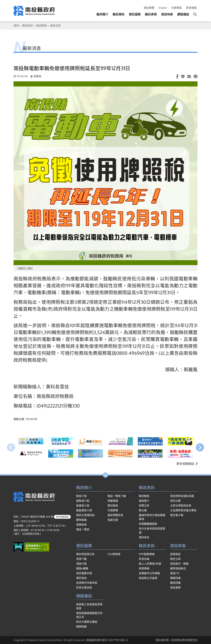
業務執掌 (81, 525)
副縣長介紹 (83, 501)
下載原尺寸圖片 (25, 268)
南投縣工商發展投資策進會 (89, 606)
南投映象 (167, 14)
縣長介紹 (81, 496)
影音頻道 (191, 8)
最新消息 (56, 26)
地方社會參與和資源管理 (152, 531)
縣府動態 (42, 26)
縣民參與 (151, 14)
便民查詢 (81, 578)
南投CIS (175, 573)
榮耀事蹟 (113, 501)
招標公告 (144, 506)
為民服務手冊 (84, 573)
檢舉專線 (144, 568)
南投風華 (175, 588)
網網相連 (81, 627)
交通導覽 (113, 510)
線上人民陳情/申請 (150, 564)
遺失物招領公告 (85, 554)
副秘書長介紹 (84, 510)
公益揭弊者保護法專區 (183, 510)
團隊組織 (81, 520)
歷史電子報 (177, 515)
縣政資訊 (119, 14)
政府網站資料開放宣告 (184, 640)
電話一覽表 (83, 529)
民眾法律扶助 (84, 588)
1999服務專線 (147, 554)
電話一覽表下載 (117, 496)
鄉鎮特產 (175, 578)
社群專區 (177, 8)
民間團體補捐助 (148, 524)
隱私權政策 (162, 640)
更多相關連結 (187, 464)
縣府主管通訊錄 (85, 515)
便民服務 (135, 14)
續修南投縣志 (178, 568)
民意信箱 (144, 559)
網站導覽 (149, 8)
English (163, 8)
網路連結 (183, 14)
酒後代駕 (81, 564)
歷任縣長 (113, 506)
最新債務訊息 (115, 515)
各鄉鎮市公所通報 (149, 573)
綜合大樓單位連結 (87, 622)
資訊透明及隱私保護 (182, 496)
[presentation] (11, 447)
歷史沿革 (175, 559)
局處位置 (113, 520)
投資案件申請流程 (87, 583)
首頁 (16, 26)
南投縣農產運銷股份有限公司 (89, 615)
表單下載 (81, 559)
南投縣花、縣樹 (179, 564)
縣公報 (143, 510)
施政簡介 (144, 501)
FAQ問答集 (114, 554)
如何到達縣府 (62, 517)
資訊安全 (144, 537)
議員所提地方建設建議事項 (152, 517)
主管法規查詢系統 (181, 506)
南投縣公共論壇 (148, 578)
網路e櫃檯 (82, 568)
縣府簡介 (102, 14)
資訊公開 (175, 501)
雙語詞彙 (175, 583)
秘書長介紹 (83, 506)
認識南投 (175, 554)
